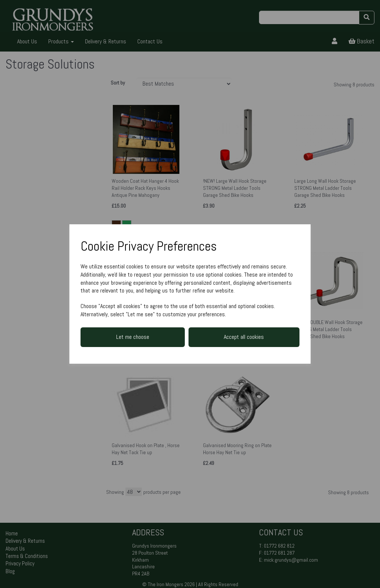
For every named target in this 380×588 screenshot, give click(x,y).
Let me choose (133, 337)
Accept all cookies (244, 337)
